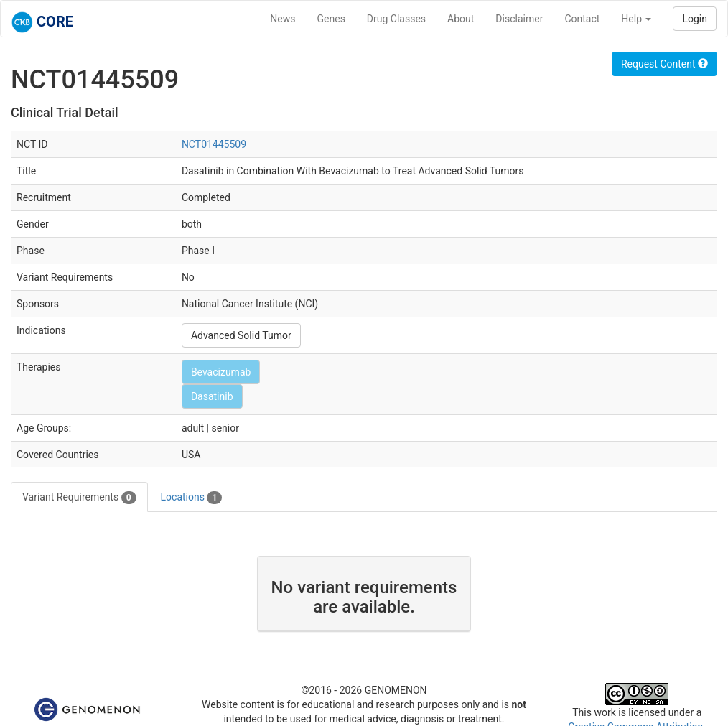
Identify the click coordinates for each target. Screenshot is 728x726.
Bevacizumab (221, 372)
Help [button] (636, 19)
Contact (582, 19)
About (461, 19)
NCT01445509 (214, 144)
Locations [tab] (192, 498)
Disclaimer (519, 19)
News (283, 19)
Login (695, 19)
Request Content (664, 64)
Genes (331, 19)
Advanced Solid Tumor (241, 335)
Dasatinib (212, 396)
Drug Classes (396, 19)
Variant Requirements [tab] (79, 498)
